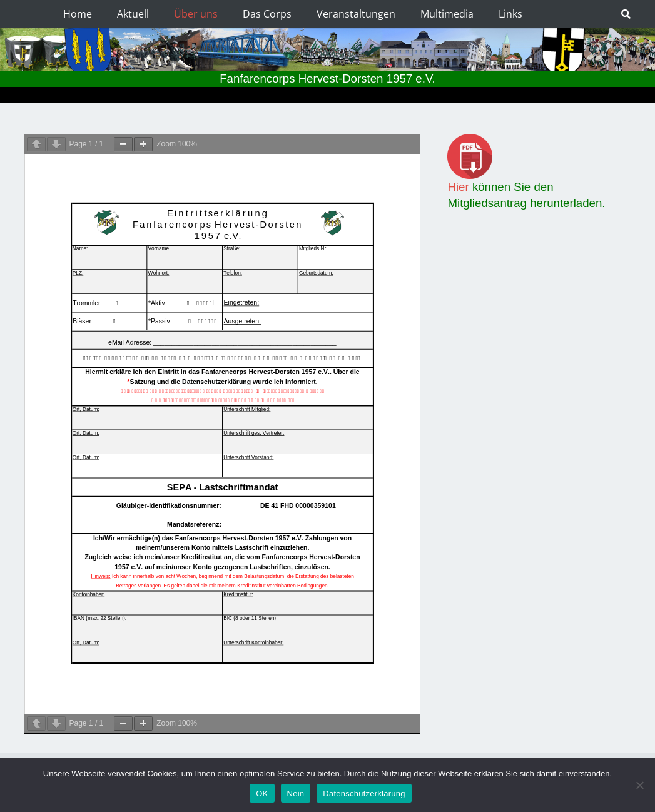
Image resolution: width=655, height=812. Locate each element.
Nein (296, 794)
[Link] (539, 156)
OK (262, 794)
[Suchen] (626, 14)
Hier (458, 187)
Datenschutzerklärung (364, 794)
